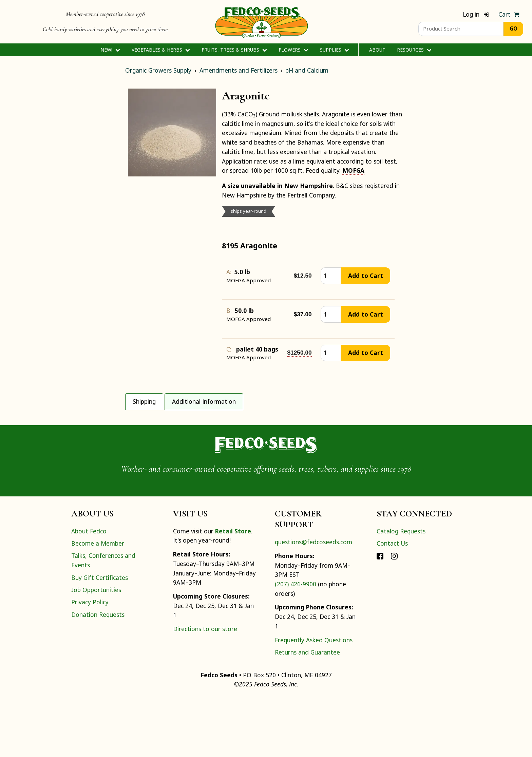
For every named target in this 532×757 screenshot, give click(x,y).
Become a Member (98, 602)
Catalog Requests (401, 590)
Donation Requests (98, 673)
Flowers (293, 50)
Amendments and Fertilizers (239, 70)
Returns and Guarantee (307, 711)
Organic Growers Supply (158, 70)
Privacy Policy (90, 661)
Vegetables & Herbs (161, 50)
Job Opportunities (96, 648)
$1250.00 (299, 353)
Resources (414, 50)
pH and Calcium (307, 70)
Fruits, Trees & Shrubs (234, 50)
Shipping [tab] (144, 401)
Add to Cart (366, 276)
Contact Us (392, 602)
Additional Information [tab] (204, 401)
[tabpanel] (266, 439)
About (377, 50)
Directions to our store (205, 687)
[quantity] (331, 276)
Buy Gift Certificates (100, 636)
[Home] (262, 22)
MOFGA (353, 170)
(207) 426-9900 (296, 643)
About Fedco (89, 590)
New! (110, 50)
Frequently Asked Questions (314, 699)
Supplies (334, 50)
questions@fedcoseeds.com (313, 601)
